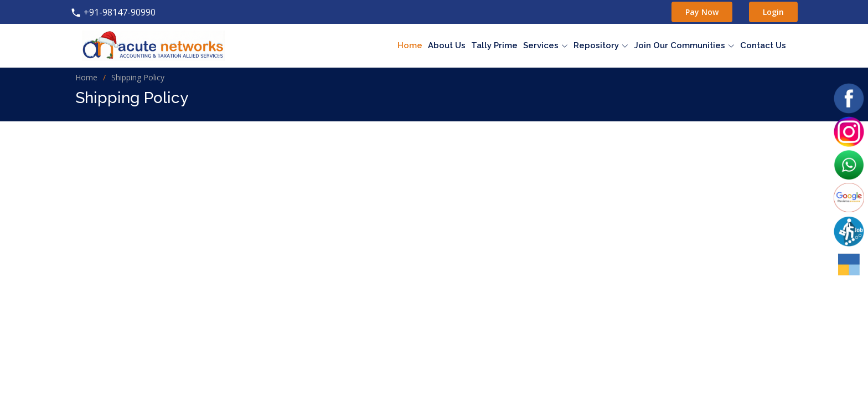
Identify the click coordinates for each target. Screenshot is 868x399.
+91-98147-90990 (113, 12)
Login (773, 12)
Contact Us (763, 45)
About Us (447, 45)
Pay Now (702, 12)
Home (410, 45)
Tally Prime (494, 45)
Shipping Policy (138, 77)
